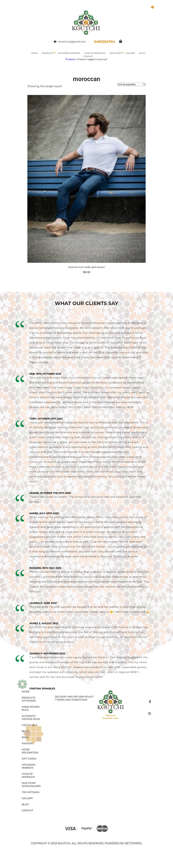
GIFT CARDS (29, 759)
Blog (142, 53)
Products (48, 53)
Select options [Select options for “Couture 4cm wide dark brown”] (86, 279)
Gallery (130, 53)
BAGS (25, 737)
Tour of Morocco (95, 53)
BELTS (26, 731)
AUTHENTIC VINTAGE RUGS (31, 717)
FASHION (27, 743)
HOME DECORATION (30, 751)
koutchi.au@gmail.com (70, 42)
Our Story (116, 53)
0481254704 (105, 42)
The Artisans (31, 792)
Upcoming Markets (69, 53)
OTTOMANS (29, 701)
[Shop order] (131, 84)
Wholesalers (31, 786)
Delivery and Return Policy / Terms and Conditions (74, 698)
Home (34, 53)
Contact (88, 56)
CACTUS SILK (30, 725)
